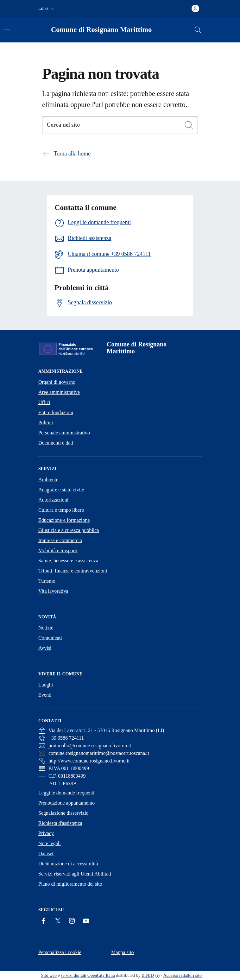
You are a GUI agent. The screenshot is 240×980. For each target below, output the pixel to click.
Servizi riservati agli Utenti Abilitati (75, 874)
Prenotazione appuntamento (66, 803)
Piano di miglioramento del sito (70, 884)
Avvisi (45, 648)
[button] (47, 9)
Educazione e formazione (64, 520)
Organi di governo (57, 382)
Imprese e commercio (60, 540)
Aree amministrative (59, 392)
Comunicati (50, 638)
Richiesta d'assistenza (60, 823)
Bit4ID (148, 975)
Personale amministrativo (64, 433)
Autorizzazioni (53, 500)
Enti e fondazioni (56, 412)
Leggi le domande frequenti (66, 793)
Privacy (46, 833)
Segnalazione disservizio (63, 813)
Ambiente (48, 480)
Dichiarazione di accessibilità (68, 864)
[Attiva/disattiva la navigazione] (7, 29)
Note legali (50, 843)
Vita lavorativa (53, 591)
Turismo (47, 581)
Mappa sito (123, 952)
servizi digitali (73, 975)
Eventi (45, 695)
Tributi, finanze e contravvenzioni (73, 571)
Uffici (44, 402)
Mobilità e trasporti (58, 550)
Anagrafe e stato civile (61, 490)
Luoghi (46, 685)
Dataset (46, 854)
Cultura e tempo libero (61, 510)
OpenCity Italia (101, 975)
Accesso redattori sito (183, 975)
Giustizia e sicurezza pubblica (69, 530)
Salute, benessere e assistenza (68, 561)
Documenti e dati (56, 443)
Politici (46, 423)
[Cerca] (189, 125)
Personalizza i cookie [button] (60, 952)
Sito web (49, 975)
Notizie (46, 628)
